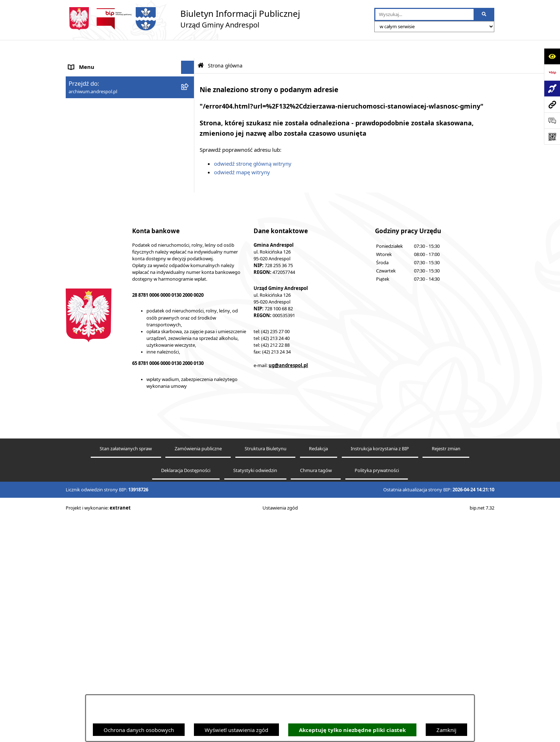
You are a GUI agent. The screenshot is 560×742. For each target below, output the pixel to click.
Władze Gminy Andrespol (100, 129)
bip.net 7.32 (482, 732)
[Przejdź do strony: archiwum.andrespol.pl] (552, 104)
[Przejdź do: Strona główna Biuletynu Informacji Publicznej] (201, 47)
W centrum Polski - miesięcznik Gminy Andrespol (116, 368)
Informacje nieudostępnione (103, 257)
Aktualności (83, 76)
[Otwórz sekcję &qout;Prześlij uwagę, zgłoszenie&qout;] (552, 121)
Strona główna (86, 62)
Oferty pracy (84, 189)
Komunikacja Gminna (95, 230)
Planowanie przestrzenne (99, 310)
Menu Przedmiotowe (94, 102)
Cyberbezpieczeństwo (95, 324)
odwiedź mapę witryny (242, 154)
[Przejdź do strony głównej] (183, 19)
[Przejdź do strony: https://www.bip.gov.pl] (552, 72)
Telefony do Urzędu (92, 284)
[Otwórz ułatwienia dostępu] (552, 56)
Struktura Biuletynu (266, 673)
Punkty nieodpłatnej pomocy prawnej (115, 385)
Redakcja (318, 673)
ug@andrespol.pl (288, 590)
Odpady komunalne (93, 216)
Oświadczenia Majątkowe (100, 243)
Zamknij (446, 730)
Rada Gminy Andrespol (97, 116)
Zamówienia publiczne (198, 673)
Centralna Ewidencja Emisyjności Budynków (122, 350)
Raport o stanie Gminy (96, 297)
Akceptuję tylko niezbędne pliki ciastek (352, 730)
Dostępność (83, 337)
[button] (189, 89)
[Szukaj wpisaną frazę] (484, 15)
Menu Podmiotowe (92, 89)
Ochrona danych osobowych (139, 730)
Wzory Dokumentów (94, 270)
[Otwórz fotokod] (552, 137)
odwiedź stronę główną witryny (253, 145)
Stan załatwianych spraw (126, 673)
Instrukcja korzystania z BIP (102, 162)
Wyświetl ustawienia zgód (236, 730)
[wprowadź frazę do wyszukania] (424, 15)
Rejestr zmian (446, 673)
